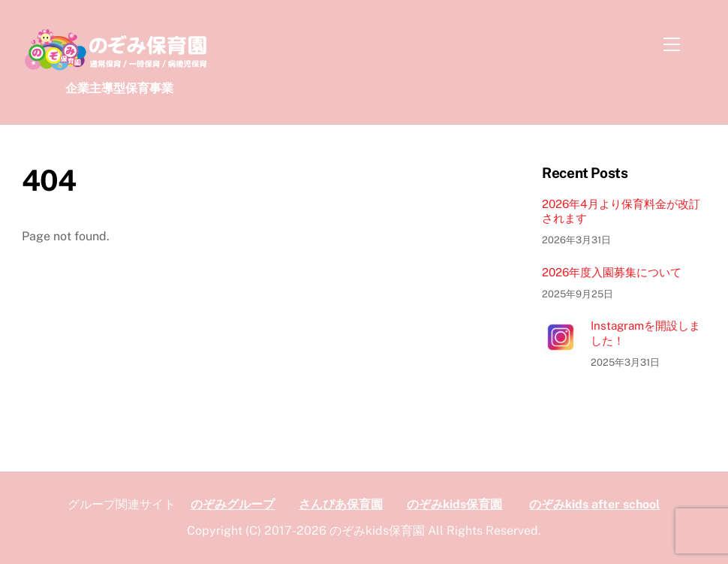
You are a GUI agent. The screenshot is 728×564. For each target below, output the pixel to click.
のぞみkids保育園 (454, 504)
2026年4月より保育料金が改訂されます (621, 211)
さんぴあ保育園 (341, 504)
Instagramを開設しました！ (645, 333)
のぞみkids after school (594, 504)
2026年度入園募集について (612, 272)
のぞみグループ (233, 504)
